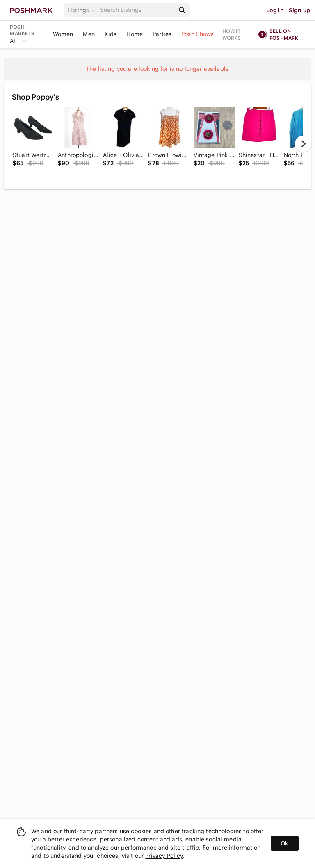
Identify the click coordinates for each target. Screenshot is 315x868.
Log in (275, 10)
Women (63, 34)
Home (135, 34)
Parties (162, 34)
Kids (111, 34)
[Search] (137, 10)
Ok (284, 843)
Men (89, 34)
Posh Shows (198, 34)
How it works (232, 34)
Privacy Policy (164, 856)
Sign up (299, 10)
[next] (303, 144)
